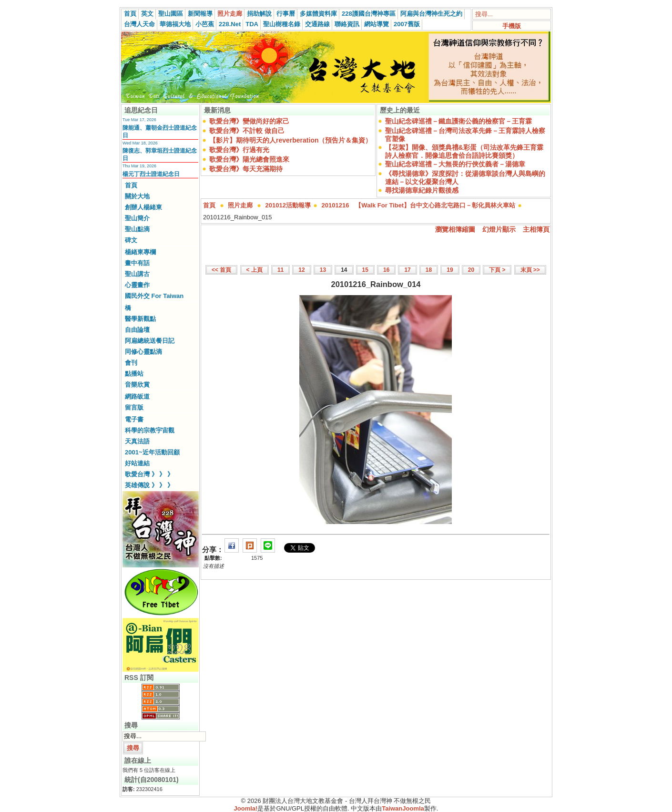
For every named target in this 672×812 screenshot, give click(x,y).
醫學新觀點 (140, 319)
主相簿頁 (536, 229)
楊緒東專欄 (140, 252)
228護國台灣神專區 (369, 14)
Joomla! (246, 808)
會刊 (131, 363)
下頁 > (497, 270)
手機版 (512, 26)
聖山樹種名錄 (282, 24)
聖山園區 (171, 14)
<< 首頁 (221, 270)
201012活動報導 (288, 205)
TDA (252, 24)
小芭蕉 (205, 24)
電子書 (134, 419)
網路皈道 (137, 396)
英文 (147, 14)
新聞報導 (200, 14)
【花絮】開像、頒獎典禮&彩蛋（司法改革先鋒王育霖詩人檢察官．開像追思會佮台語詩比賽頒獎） (464, 151)
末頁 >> (530, 270)
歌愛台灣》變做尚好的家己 (249, 121)
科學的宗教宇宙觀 (150, 430)
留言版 (134, 407)
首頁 (130, 14)
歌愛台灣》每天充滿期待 (246, 169)
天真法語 (137, 441)
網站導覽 (377, 24)
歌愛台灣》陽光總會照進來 (249, 159)
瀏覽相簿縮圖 (455, 229)
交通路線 (317, 24)
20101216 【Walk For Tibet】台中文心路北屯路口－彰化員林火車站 (419, 205)
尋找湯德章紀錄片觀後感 (422, 190)
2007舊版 (407, 24)
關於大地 (137, 196)
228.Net (230, 24)
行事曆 (286, 14)
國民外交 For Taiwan (154, 296)
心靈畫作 (137, 285)
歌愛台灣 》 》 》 (149, 474)
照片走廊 (230, 14)
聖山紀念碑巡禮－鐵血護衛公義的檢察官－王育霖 (458, 121)
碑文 (131, 240)
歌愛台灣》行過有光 (239, 150)
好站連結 (137, 463)
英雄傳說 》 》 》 (149, 485)
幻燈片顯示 (499, 229)
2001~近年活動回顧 (152, 452)
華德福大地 (175, 24)
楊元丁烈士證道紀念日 (151, 174)
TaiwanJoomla (403, 808)
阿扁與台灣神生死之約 (431, 14)
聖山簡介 (137, 218)
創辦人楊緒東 (143, 207)
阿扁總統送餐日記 (150, 341)
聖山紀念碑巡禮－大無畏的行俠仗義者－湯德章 (455, 164)
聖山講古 (137, 274)
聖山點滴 (137, 229)
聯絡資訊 (347, 24)
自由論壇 (137, 330)
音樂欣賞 (137, 385)
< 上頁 (255, 270)
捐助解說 (259, 14)
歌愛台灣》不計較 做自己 (247, 131)
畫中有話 (137, 263)
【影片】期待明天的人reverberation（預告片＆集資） (290, 140)
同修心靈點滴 (143, 352)
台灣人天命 (139, 24)
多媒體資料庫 (318, 14)
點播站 (134, 374)
